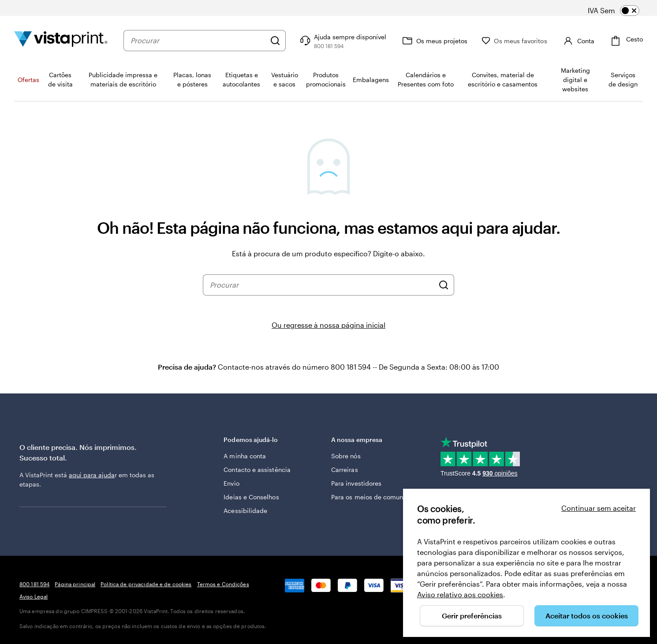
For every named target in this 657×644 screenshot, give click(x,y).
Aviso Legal (34, 596)
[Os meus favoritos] (514, 41)
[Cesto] (626, 41)
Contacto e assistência (257, 470)
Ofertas (28, 80)
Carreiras (345, 470)
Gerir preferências (472, 616)
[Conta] (578, 41)
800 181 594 (34, 584)
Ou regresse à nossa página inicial (328, 325)
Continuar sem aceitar (599, 508)
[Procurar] (275, 41)
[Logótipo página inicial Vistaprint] (61, 40)
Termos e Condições (223, 584)
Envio (231, 483)
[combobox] (198, 41)
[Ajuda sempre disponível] (342, 41)
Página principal (75, 584)
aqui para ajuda (92, 475)
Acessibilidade (245, 511)
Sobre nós (346, 456)
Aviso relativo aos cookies (460, 594)
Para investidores (356, 483)
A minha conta (245, 456)
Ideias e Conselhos (251, 497)
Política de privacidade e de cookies (146, 584)
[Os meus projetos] (434, 41)
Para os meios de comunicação (377, 497)
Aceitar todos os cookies (587, 616)
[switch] (620, 11)
